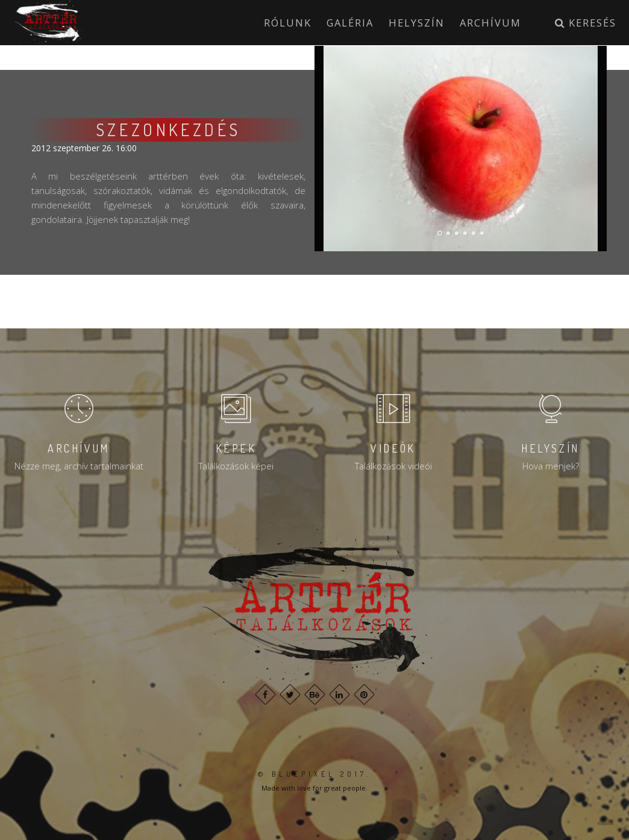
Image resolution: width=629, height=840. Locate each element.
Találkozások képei (236, 466)
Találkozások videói (393, 466)
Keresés (586, 23)
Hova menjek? (551, 466)
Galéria (350, 23)
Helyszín (417, 23)
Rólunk (288, 23)
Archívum (490, 23)
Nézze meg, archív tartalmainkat (79, 466)
